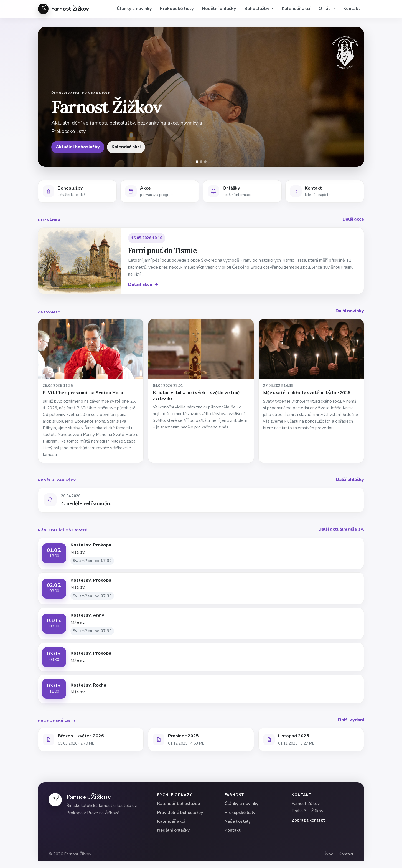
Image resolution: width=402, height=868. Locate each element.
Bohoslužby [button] (257, 9)
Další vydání (351, 720)
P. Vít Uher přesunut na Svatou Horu (83, 393)
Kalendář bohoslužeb (179, 804)
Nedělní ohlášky (219, 9)
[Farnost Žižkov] (55, 800)
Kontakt (352, 9)
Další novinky (350, 311)
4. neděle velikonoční (86, 503)
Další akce (353, 219)
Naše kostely (238, 821)
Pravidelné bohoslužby (180, 813)
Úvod (329, 854)
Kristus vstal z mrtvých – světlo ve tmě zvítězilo (196, 396)
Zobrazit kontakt (308, 820)
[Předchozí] (46, 97)
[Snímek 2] (201, 162)
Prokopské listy (177, 9)
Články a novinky (134, 9)
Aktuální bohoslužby (78, 147)
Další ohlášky (350, 480)
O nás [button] (325, 9)
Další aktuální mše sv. (341, 529)
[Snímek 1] (197, 162)
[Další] (356, 97)
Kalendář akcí (296, 9)
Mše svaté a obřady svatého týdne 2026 (307, 393)
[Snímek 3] (205, 162)
